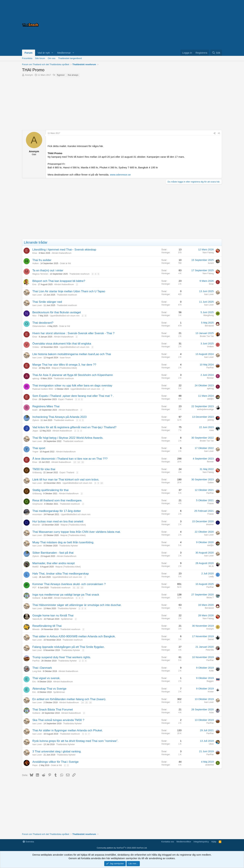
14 (79, 462)
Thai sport (39, 448)
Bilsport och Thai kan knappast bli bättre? (59, 281)
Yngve (35, 452)
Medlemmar (64, 53)
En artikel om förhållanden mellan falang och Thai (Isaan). (69, 699)
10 (102, 483)
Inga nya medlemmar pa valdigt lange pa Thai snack (66, 595)
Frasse (211, 503)
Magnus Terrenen (40, 274)
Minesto (36, 629)
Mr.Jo (211, 566)
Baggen (210, 681)
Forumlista (27, 58)
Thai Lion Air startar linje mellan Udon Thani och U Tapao (69, 291)
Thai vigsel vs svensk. (46, 678)
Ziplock (36, 420)
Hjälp (214, 842)
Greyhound (37, 504)
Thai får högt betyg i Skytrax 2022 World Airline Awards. (68, 438)
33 (82, 588)
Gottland (36, 598)
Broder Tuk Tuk (207, 336)
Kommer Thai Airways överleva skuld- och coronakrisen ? (69, 584)
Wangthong (209, 315)
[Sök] (216, 53)
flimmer (210, 378)
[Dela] (215, 133)
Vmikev (36, 347)
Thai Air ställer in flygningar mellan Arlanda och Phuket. (68, 730)
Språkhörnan (67, 619)
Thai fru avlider (42, 260)
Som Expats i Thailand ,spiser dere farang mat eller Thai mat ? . (73, 396)
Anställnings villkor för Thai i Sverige (55, 762)
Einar (35, 253)
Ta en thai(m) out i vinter (48, 270)
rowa (211, 430)
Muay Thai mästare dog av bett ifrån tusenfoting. (63, 542)
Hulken (35, 263)
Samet (211, 639)
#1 (219, 133)
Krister (211, 692)
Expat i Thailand (66, 399)
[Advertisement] (180, 25)
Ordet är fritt (65, 263)
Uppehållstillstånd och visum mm (65, 316)
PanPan (210, 368)
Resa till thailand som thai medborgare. (57, 500)
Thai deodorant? (43, 323)
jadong (211, 420)
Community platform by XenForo (122, 848)
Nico (34, 316)
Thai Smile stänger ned (47, 302)
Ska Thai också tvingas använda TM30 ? (58, 720)
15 (83, 462)
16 (90, 703)
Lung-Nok (37, 671)
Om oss (52, 58)
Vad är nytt (44, 53)
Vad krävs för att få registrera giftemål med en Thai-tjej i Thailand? (74, 427)
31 (74, 588)
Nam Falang (208, 253)
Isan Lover (37, 295)
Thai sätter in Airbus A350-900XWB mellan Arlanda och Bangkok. (74, 636)
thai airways (73, 75)
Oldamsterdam (39, 326)
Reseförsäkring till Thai (47, 626)
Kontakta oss (168, 842)
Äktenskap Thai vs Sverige (49, 689)
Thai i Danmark (42, 668)
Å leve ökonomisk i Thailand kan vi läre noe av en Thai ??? (70, 459)
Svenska (28, 842)
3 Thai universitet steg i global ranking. (57, 751)
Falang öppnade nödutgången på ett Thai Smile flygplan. (69, 647)
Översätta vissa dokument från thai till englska (62, 344)
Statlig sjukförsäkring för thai (50, 490)
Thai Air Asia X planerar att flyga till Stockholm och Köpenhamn (73, 375)
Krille (211, 671)
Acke (211, 713)
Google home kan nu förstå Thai (53, 616)
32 (78, 588)
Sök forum (40, 58)
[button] (52, 53)
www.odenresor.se (120, 175)
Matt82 (35, 567)
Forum (29, 53)
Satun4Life (37, 619)
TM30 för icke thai (44, 469)
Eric (34, 682)
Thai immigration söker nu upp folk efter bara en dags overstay (72, 386)
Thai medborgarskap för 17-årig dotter (57, 511)
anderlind (210, 765)
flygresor (61, 75)
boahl (35, 410)
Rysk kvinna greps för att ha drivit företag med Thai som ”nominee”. (75, 741)
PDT (34, 588)
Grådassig (37, 473)
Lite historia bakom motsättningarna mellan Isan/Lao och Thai (72, 354)
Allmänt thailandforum (62, 253)
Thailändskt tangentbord (70, 58)
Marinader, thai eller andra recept (53, 563)
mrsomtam (37, 514)
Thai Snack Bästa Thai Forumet (53, 710)
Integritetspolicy (201, 842)
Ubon (211, 744)
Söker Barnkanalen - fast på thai (53, 553)
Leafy (35, 577)
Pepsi (35, 765)
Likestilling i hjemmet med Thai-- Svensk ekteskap (64, 250)
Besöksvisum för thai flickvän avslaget (57, 312)
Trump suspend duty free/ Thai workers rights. (62, 657)
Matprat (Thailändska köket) (64, 368)
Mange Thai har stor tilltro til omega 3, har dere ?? (64, 365)
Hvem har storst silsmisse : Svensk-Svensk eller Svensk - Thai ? (73, 333)
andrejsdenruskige (205, 409)
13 (75, 462)
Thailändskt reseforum (79, 274)
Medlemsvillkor (184, 842)
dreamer (36, 525)
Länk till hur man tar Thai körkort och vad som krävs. (66, 480)
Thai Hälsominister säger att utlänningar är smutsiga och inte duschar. (77, 605)
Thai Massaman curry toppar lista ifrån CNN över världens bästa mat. (77, 532)
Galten (211, 483)
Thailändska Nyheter (69, 546)
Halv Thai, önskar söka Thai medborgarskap (61, 574)
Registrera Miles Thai (46, 406)
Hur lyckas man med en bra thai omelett (58, 521)
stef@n (210, 399)
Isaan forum (65, 358)
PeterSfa (210, 650)
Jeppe (35, 431)
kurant (211, 263)
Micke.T (210, 598)
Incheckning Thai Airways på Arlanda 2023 (59, 417)
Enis (34, 284)
